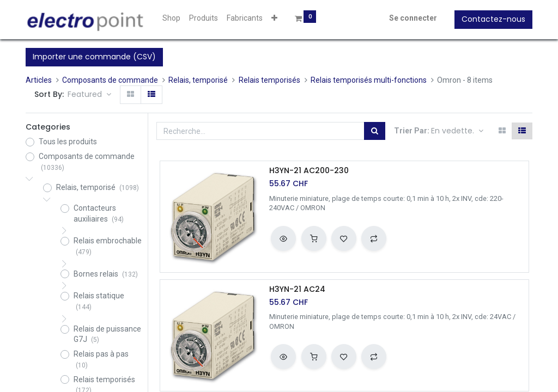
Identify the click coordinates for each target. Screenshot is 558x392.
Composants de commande (110, 80)
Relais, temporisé (198, 80)
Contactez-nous (493, 19)
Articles (39, 80)
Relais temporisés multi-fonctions (369, 80)
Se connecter (413, 18)
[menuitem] (171, 19)
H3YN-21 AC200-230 (309, 171)
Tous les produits (68, 142)
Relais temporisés (269, 80)
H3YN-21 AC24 (297, 289)
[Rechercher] (375, 131)
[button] (274, 19)
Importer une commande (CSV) (94, 57)
